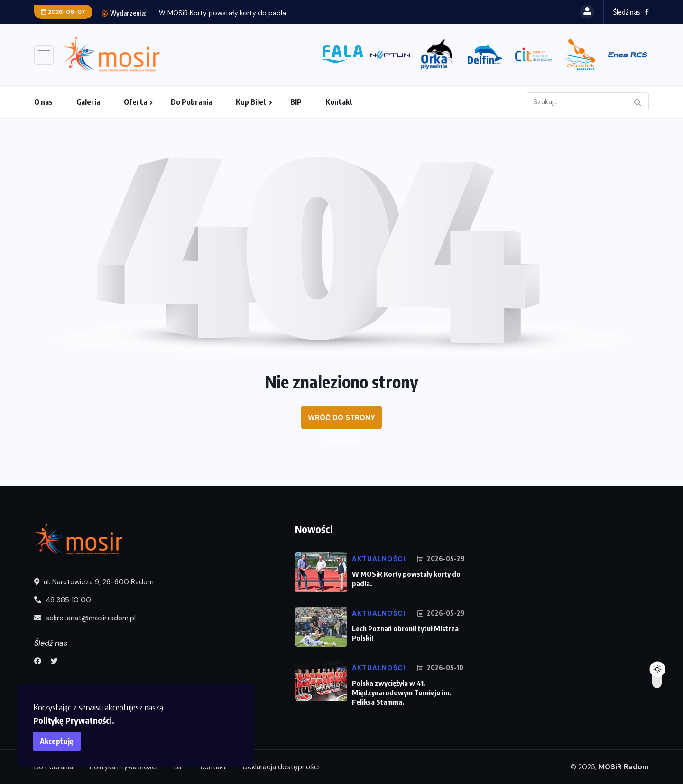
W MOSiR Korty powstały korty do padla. (223, 13)
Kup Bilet (251, 102)
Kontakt (339, 102)
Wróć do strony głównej (341, 421)
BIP (296, 102)
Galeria (88, 102)
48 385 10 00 (63, 600)
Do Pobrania (191, 102)
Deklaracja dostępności (281, 767)
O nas (43, 102)
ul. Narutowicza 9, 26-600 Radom (94, 582)
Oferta (135, 102)
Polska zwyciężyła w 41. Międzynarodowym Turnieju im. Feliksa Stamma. (401, 692)
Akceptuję (57, 741)
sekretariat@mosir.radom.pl (85, 618)
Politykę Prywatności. (74, 720)
